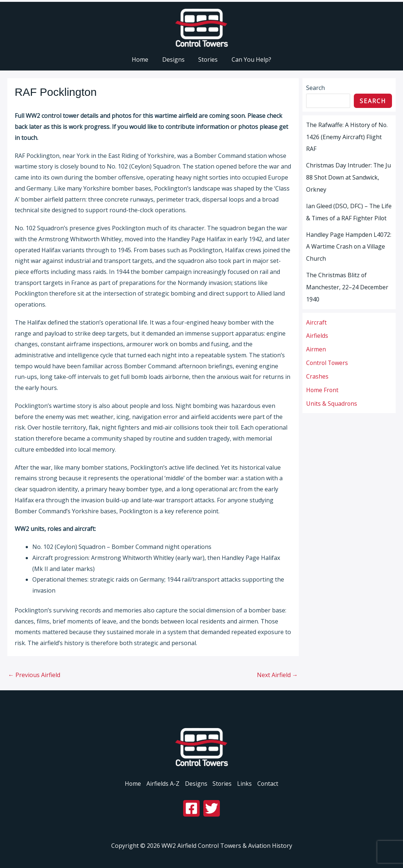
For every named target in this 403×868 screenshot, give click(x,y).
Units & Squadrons (332, 397)
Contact (269, 784)
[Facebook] (191, 808)
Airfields (317, 331)
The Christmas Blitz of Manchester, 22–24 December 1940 (347, 283)
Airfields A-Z (162, 784)
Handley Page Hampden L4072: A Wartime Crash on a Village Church (349, 244)
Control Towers (328, 358)
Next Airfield (277, 675)
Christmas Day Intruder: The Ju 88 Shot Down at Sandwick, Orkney (349, 176)
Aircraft (316, 318)
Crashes (317, 371)
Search (315, 88)
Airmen (316, 344)
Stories (223, 784)
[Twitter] (212, 808)
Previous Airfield (34, 675)
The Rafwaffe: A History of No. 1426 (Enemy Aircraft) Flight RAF (348, 137)
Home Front (323, 384)
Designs (196, 784)
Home (132, 784)
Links (246, 784)
